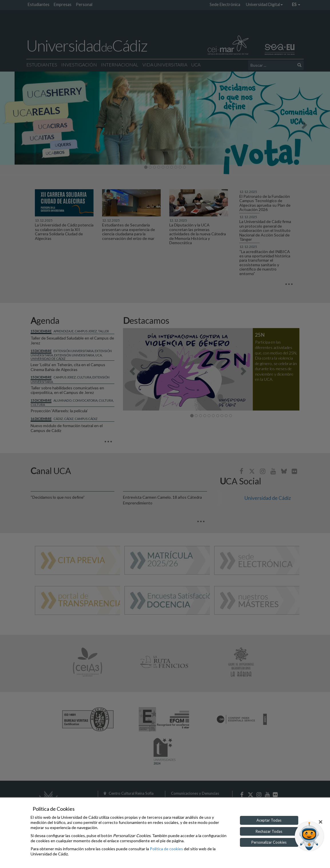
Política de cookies (166, 849)
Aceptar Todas (269, 820)
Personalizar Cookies (269, 842)
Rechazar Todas (269, 831)
